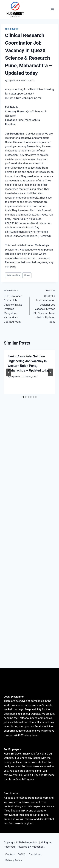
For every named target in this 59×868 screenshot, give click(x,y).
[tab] (23, 397)
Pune (27, 275)
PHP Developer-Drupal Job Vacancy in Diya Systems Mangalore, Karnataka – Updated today (15, 306)
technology (12, 29)
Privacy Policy (14, 860)
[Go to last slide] (9, 372)
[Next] (50, 372)
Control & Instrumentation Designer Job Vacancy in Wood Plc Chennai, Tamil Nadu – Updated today (44, 306)
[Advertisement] (29, 441)
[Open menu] (52, 9)
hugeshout (13, 80)
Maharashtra (13, 275)
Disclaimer (35, 854)
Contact (10, 854)
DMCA (22, 854)
